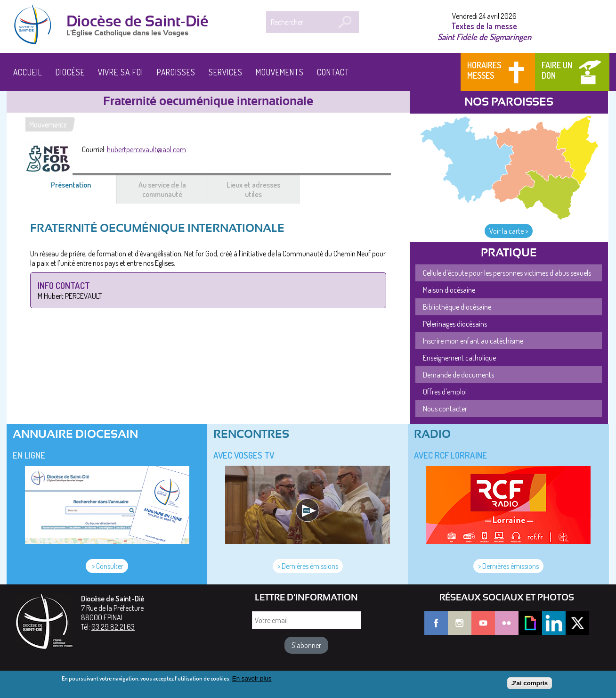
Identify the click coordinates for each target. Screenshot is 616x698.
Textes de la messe (484, 26)
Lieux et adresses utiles (253, 189)
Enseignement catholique (459, 358)
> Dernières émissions (308, 566)
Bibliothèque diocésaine (457, 307)
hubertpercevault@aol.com (146, 149)
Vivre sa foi (121, 72)
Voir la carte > (509, 231)
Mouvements (280, 72)
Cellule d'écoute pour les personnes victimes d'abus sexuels (507, 273)
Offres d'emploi (445, 392)
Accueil (28, 72)
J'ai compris (530, 685)
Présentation (82, 189)
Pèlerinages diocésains (455, 324)
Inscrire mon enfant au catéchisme (473, 341)
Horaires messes (484, 70)
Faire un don (557, 70)
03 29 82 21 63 (113, 627)
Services (226, 72)
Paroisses (176, 72)
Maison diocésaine (449, 290)
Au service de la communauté (162, 189)
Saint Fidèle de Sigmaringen (484, 37)
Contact (333, 72)
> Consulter (107, 566)
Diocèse (70, 72)
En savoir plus (252, 680)
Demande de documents (458, 375)
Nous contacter (445, 409)
